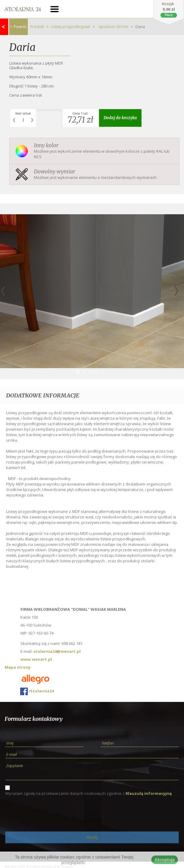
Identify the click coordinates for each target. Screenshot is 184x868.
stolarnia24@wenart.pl (57, 651)
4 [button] (96, 372)
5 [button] (102, 372)
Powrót (18, 27)
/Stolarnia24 (37, 691)
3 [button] (90, 372)
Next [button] (176, 291)
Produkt (37, 27)
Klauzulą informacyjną (149, 793)
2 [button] (84, 372)
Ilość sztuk (23, 113)
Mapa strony (18, 667)
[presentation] (52, 814)
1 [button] (78, 372)
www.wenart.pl (36, 659)
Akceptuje (165, 860)
